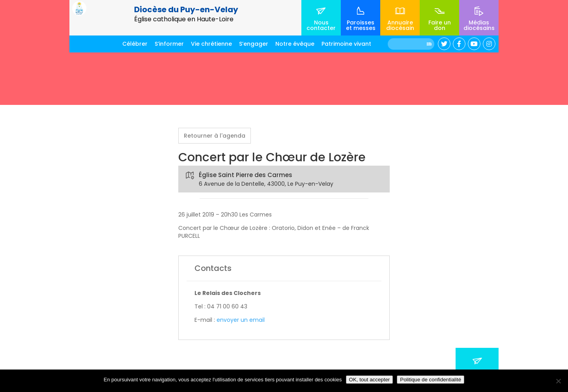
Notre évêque (295, 44)
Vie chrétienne (211, 44)
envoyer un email (241, 320)
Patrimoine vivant (346, 44)
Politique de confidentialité (431, 380)
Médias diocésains (479, 25)
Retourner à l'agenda (215, 136)
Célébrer (135, 44)
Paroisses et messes (361, 25)
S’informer (169, 44)
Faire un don (440, 25)
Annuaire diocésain (400, 25)
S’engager (254, 44)
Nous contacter (321, 25)
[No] (558, 381)
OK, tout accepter (370, 380)
